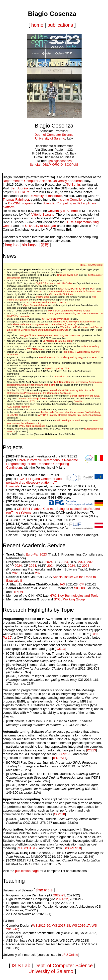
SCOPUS (71, 165)
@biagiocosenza (60, 161)
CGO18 (59, 814)
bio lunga (30, 245)
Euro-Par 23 (94, 357)
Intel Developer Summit (68, 420)
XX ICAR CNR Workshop (55, 319)
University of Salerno (50, 138)
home (37, 25)
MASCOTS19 (28, 848)
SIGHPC (80, 588)
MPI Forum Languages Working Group (69, 311)
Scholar (35, 165)
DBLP (46, 165)
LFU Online (70, 955)
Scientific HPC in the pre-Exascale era (73, 322)
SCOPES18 (72, 848)
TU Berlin (73, 185)
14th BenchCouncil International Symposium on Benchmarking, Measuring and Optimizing (54, 383)
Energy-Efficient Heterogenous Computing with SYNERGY (50, 335)
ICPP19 (64, 754)
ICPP (82, 289)
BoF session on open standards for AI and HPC (77, 291)
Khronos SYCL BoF (68, 275)
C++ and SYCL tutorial (61, 294)
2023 (91, 562)
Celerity (78, 401)
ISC (41, 291)
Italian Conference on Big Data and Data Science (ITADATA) (44, 324)
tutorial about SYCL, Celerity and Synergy (61, 357)
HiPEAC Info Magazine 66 (33, 398)
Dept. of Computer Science (54, 135)
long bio (12, 245)
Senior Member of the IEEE (85, 396)
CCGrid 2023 (61, 376)
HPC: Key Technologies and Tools (74, 596)
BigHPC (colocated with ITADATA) (54, 283)
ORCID (58, 165)
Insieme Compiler (70, 200)
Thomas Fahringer (16, 200)
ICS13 (60, 649)
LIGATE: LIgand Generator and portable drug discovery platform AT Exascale (34, 483)
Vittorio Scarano (43, 214)
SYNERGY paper (36, 349)
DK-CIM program (20, 203)
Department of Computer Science (27, 181)
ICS (67, 289)
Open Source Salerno (35, 305)
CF (81, 584)
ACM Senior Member (18, 407)
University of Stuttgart (41, 226)
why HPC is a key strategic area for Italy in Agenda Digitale (70, 415)
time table (44, 890)
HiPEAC (18, 592)
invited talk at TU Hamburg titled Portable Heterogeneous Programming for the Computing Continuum (51, 392)
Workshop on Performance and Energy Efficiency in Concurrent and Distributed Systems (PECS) (55, 328)
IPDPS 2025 (43, 297)
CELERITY (21, 192)
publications (60, 25)
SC (62, 289)
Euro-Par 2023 (36, 554)
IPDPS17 (60, 758)
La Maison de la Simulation (57, 341)
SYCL (33, 401)
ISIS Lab (21, 966)
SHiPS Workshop (90, 346)
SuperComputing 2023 (57, 368)
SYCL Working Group (69, 599)
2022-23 (59, 895)
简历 (45, 245)
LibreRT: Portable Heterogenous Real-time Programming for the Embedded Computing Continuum (42, 464)
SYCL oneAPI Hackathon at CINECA (46, 302)
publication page (27, 871)
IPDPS (74, 289)
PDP (93, 289)
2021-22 (62, 899)
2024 (49, 562)
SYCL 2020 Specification (32, 426)
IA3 (62, 584)
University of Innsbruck (46, 196)
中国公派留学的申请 (92, 265)
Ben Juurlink (19, 188)
